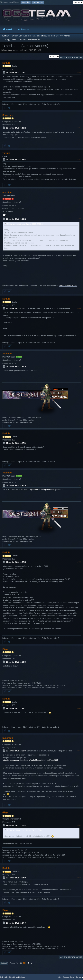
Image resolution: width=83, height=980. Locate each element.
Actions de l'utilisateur (71, 57)
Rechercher (23, 29)
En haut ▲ (79, 977)
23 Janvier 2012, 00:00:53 (16, 308)
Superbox (8, 115)
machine (7, 192)
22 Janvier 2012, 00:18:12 (16, 128)
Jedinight (7, 354)
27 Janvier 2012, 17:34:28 (16, 878)
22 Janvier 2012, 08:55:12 (16, 219)
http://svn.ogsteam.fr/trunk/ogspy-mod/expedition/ (42, 490)
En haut (4, 963)
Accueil (8, 29)
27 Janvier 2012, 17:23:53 (16, 751)
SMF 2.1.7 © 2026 (6, 977)
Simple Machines (19, 977)
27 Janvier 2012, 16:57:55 (16, 562)
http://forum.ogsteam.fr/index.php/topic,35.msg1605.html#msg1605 (31, 760)
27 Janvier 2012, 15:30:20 (16, 486)
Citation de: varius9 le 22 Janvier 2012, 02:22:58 (25, 224)
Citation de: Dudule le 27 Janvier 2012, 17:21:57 (25, 830)
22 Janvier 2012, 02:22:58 (16, 160)
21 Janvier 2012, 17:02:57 (16, 73)
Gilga (5, 649)
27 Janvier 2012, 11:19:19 (16, 366)
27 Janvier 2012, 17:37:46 (16, 923)
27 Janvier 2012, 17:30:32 (16, 825)
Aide (60, 977)
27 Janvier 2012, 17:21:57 (16, 708)
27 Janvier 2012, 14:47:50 (16, 443)
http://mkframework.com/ (68, 285)
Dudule (6, 63)
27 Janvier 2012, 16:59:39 (16, 662)
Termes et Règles (69, 977)
